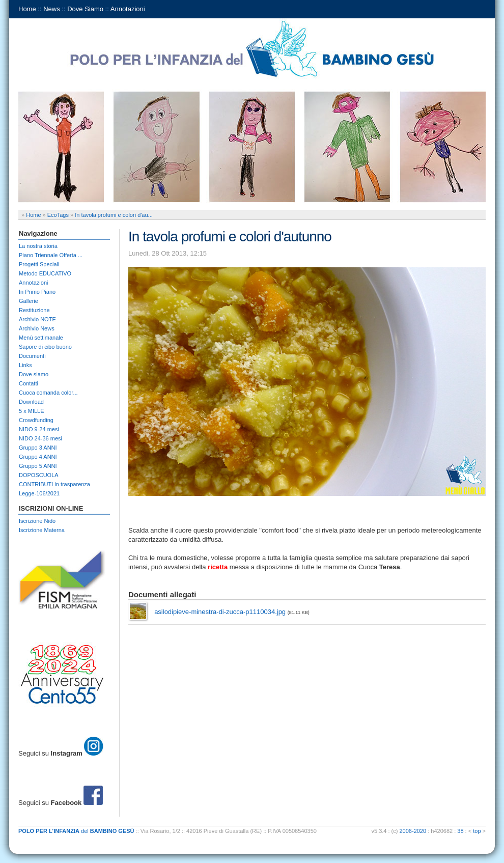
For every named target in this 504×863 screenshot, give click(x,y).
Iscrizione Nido (37, 521)
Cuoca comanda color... (48, 393)
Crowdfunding (36, 420)
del (76, 831)
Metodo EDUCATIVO (45, 273)
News (52, 9)
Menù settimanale (41, 338)
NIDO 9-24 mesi (39, 429)
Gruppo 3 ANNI (38, 448)
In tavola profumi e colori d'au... (114, 215)
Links (25, 365)
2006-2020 (413, 831)
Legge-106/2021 (39, 493)
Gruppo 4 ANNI (38, 457)
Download (31, 402)
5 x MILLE (32, 411)
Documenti (32, 356)
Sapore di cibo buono (45, 347)
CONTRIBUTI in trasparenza (54, 484)
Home (27, 9)
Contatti (29, 383)
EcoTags (58, 215)
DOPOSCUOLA (39, 475)
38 (460, 831)
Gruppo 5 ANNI (38, 466)
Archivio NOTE (37, 319)
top (477, 831)
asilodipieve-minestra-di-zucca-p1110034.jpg (220, 612)
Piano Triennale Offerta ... (51, 255)
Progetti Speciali (39, 264)
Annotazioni (128, 9)
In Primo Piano (37, 292)
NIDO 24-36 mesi (40, 438)
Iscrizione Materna (42, 530)
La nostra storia (38, 246)
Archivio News (37, 328)
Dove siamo (34, 374)
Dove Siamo (85, 9)
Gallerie (29, 301)
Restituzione (34, 310)
